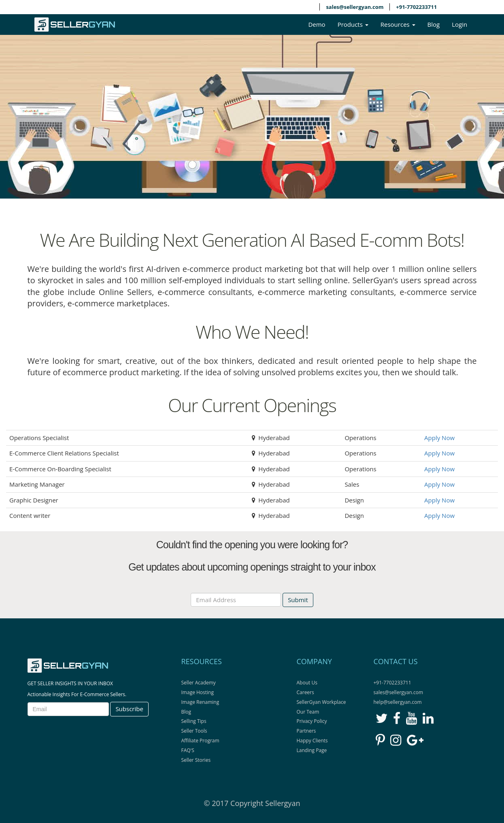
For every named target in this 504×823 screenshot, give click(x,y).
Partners (306, 731)
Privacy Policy (312, 721)
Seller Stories (196, 760)
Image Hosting (198, 692)
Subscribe (129, 709)
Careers (305, 692)
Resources (398, 24)
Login (459, 24)
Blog (434, 24)
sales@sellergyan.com (355, 7)
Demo (317, 24)
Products (353, 24)
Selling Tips (194, 721)
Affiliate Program (200, 741)
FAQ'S (188, 750)
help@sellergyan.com (398, 702)
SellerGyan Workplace (321, 702)
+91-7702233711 (416, 7)
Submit (298, 600)
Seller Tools (194, 731)
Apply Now (439, 438)
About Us (307, 683)
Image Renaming (200, 702)
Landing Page (312, 750)
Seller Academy (199, 683)
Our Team (308, 712)
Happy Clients (312, 741)
